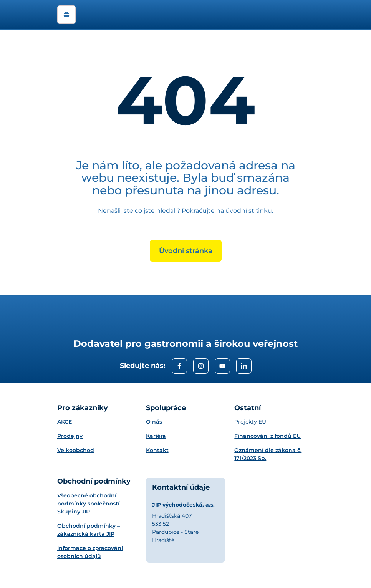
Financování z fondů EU (267, 436)
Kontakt (157, 450)
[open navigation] (66, 15)
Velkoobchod (76, 450)
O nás (154, 422)
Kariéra (156, 436)
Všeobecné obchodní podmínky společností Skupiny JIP (88, 504)
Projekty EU (250, 422)
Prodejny (70, 436)
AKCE (65, 422)
